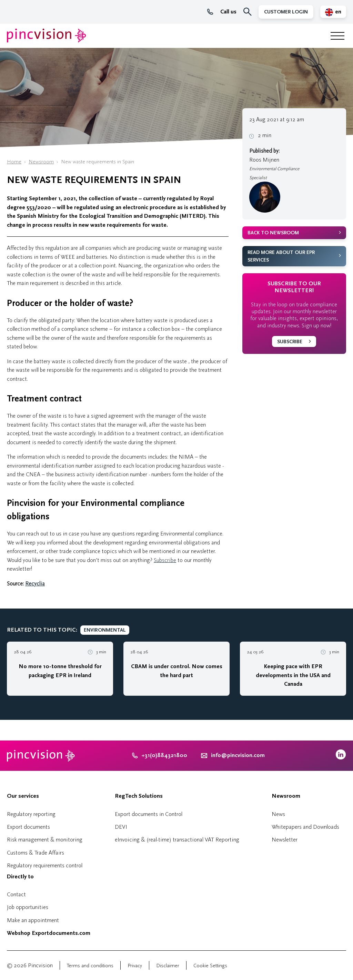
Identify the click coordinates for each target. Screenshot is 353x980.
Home (14, 162)
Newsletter (285, 840)
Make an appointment (33, 920)
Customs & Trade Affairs (36, 853)
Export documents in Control (149, 814)
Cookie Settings (210, 966)
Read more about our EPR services (281, 256)
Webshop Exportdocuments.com (49, 933)
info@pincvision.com (238, 755)
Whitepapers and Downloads (305, 827)
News (278, 814)
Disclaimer (168, 966)
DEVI (121, 827)
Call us (222, 12)
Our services (23, 796)
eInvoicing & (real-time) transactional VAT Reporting (177, 840)
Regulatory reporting (31, 814)
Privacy (135, 966)
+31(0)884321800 (160, 755)
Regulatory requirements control (45, 865)
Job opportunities (28, 907)
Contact (16, 894)
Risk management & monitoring (45, 840)
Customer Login (286, 12)
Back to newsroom (273, 233)
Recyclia (35, 584)
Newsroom (41, 162)
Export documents (28, 827)
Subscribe (165, 560)
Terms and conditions (90, 966)
